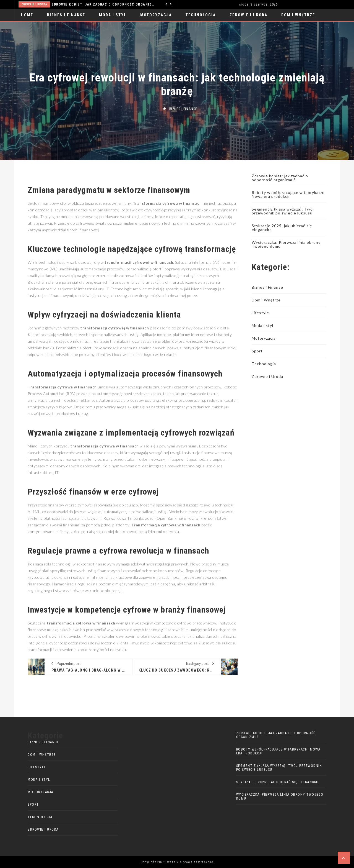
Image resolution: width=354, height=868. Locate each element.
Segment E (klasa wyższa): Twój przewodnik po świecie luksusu (283, 211)
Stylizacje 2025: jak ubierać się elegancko (282, 228)
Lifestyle (260, 313)
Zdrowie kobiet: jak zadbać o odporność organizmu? (103, 4)
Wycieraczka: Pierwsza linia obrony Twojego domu (286, 244)
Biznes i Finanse (66, 15)
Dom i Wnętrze (298, 15)
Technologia (201, 15)
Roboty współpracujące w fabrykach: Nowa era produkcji (288, 194)
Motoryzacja (156, 15)
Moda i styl (113, 15)
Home (27, 15)
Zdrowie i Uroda (34, 4)
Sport (257, 351)
